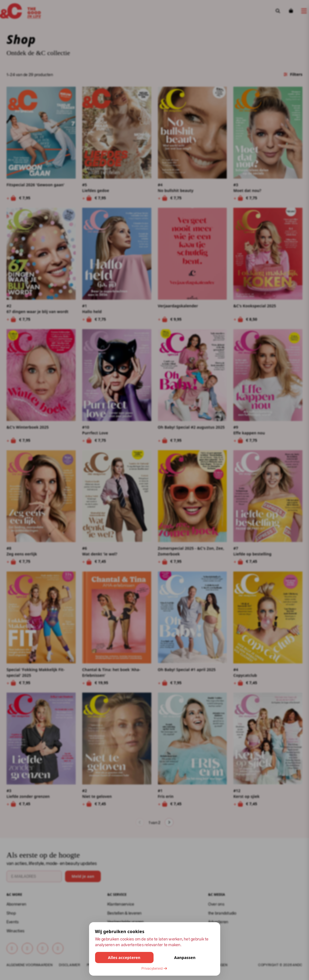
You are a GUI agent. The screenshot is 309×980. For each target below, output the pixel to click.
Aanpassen (185, 958)
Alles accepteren (124, 958)
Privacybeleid (154, 968)
